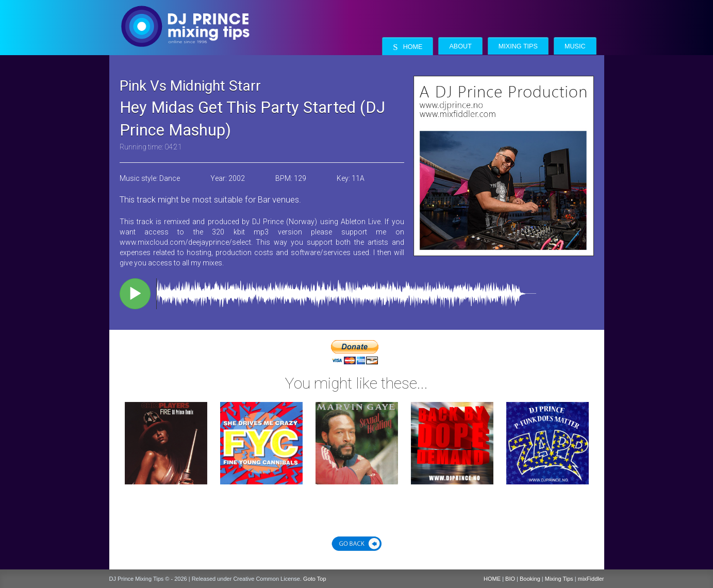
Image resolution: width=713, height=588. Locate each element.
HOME (492, 579)
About (460, 46)
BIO (510, 579)
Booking (530, 579)
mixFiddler (591, 579)
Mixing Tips (518, 46)
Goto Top (314, 579)
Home (408, 47)
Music (575, 46)
